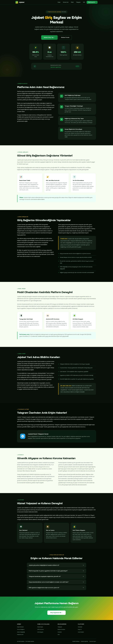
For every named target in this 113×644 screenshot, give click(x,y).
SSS (84, 2)
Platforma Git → (92, 2)
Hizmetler (80, 627)
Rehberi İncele (65, 37)
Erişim (59, 2)
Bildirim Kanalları (61, 629)
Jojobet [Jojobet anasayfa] (20, 2)
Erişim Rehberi (20, 627)
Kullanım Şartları (84, 641)
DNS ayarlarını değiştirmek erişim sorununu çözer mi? (56, 588)
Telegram (78, 2)
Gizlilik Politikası (76, 641)
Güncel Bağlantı (21, 629)
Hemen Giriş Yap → (49, 37)
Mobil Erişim (40, 627)
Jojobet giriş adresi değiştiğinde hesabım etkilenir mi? (56, 565)
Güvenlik (60, 632)
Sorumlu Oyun (93, 641)
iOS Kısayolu (40, 632)
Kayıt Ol (80, 629)
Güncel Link (66, 2)
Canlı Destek (81, 632)
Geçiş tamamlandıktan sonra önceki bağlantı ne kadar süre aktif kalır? (56, 582)
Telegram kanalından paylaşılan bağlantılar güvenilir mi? (56, 576)
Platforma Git (20, 635)
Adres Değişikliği (21, 632)
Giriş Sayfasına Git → (57, 613)
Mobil (72, 2)
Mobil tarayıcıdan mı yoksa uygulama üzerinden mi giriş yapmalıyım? (56, 571)
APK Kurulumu (41, 629)
